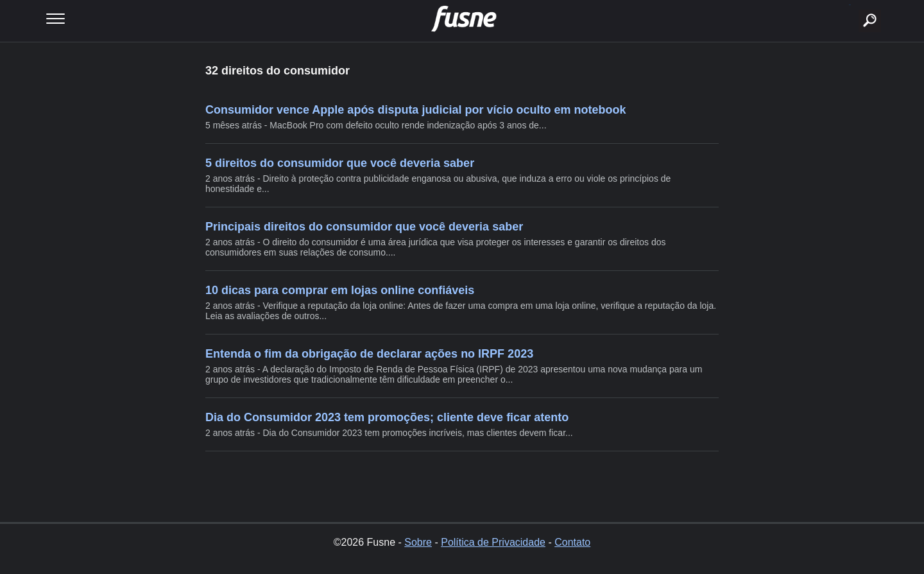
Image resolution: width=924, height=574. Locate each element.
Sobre (418, 542)
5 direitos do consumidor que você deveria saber (340, 163)
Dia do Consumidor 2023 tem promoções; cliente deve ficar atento (387, 417)
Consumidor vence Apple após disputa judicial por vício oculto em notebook (415, 110)
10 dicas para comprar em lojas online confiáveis (340, 290)
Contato (572, 542)
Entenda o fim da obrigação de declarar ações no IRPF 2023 (369, 354)
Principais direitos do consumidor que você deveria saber (364, 227)
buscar (850, 5)
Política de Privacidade (493, 542)
